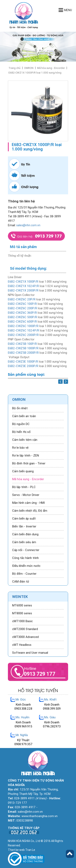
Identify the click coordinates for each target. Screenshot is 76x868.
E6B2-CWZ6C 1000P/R (23, 326)
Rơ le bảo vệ (20, 448)
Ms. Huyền (22, 717)
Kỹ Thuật (23, 740)
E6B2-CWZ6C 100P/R (22, 304)
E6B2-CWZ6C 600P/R (22, 322)
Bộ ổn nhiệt (20, 408)
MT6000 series (22, 605)
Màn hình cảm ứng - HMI (28, 503)
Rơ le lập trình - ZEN (26, 456)
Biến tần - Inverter (24, 526)
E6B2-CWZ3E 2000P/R (23, 366)
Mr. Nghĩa (22, 735)
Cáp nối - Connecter (26, 550)
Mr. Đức (21, 700)
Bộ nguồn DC (21, 424)
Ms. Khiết (50, 700)
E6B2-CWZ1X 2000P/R (23, 290)
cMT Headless (22, 645)
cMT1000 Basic (22, 621)
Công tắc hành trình (25, 558)
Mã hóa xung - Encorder (51, 68)
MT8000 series (22, 613)
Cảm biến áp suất (24, 519)
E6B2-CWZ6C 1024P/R (24, 330)
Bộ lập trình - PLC (24, 487)
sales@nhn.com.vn (28, 225)
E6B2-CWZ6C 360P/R (22, 313)
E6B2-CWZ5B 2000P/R (23, 353)
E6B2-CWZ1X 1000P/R (23, 282)
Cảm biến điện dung (25, 534)
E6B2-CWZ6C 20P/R (22, 299)
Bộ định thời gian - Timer (29, 463)
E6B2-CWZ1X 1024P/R (23, 286)
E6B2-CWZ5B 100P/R (22, 344)
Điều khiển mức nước (26, 566)
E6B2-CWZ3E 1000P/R (23, 362)
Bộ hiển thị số (21, 432)
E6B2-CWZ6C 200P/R (22, 308)
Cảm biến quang (23, 471)
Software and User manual (30, 653)
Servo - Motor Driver (26, 495)
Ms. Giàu (50, 717)
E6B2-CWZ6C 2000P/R (23, 335)
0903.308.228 (23, 709)
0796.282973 (52, 726)
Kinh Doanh (23, 705)
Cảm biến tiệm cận (25, 440)
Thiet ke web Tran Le (21, 850)
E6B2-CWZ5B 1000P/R (23, 348)
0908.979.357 (23, 744)
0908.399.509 (52, 709)
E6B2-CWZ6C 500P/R (22, 317)
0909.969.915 (23, 726)
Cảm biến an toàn (24, 416)
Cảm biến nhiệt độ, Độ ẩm (30, 511)
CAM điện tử (21, 582)
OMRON (29, 68)
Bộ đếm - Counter (24, 574)
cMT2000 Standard (25, 629)
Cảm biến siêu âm (24, 542)
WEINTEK (20, 597)
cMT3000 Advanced (25, 637)
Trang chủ (14, 68)
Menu (65, 10)
